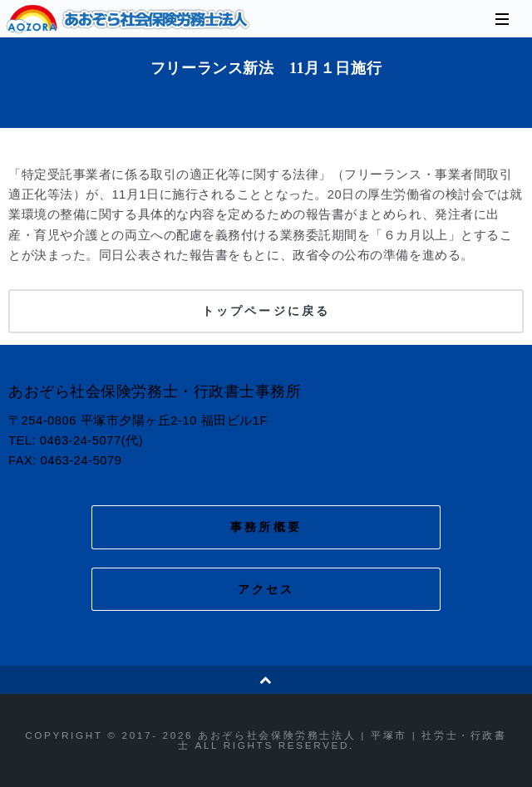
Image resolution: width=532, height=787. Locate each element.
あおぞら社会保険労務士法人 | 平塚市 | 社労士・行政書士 (129, 19)
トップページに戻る (266, 311)
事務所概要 (266, 527)
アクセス (266, 589)
